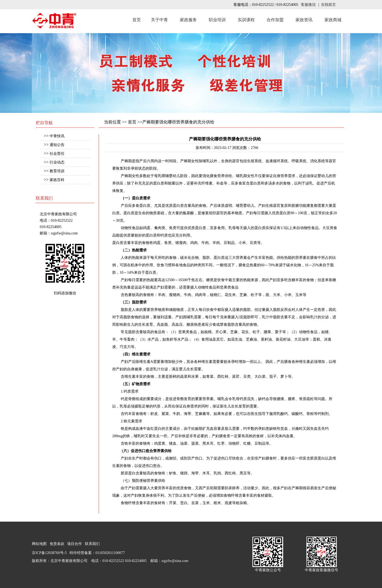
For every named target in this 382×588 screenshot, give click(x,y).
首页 (137, 20)
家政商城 (333, 20)
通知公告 (57, 145)
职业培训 (217, 20)
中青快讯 (57, 136)
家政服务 (188, 20)
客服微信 (308, 5)
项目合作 (75, 544)
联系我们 (92, 544)
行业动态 (57, 162)
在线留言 (328, 5)
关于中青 (159, 20)
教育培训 (57, 171)
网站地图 (39, 544)
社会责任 (57, 154)
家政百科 (57, 180)
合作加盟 (275, 20)
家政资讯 (304, 20)
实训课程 (246, 20)
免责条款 (57, 544)
